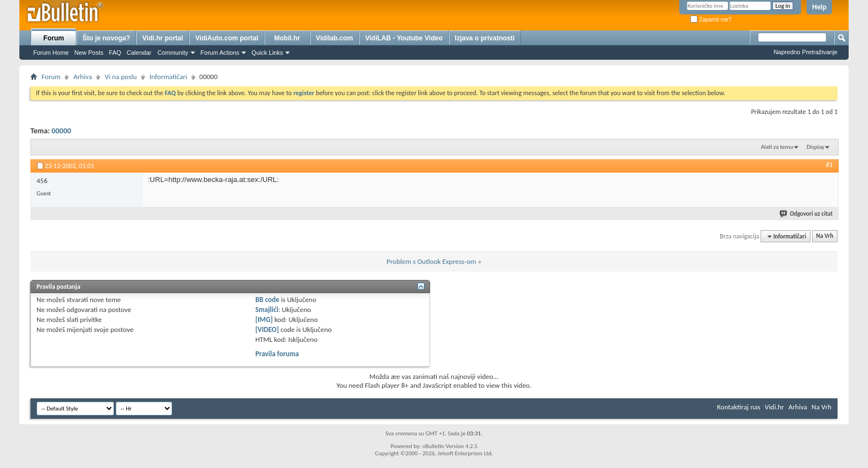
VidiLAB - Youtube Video (404, 38)
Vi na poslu (121, 77)
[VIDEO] (267, 329)
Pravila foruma (277, 354)
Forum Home (51, 53)
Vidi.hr (775, 407)
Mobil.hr (287, 38)
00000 (61, 131)
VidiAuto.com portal (227, 38)
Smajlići (267, 310)
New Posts (89, 53)
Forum (53, 38)
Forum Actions (220, 53)
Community (173, 53)
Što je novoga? (106, 38)
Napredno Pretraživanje (805, 52)
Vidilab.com (335, 38)
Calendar (139, 53)
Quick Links (267, 53)
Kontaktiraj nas (738, 407)
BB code (267, 300)
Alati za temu (777, 147)
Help (819, 7)
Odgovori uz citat (807, 214)
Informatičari (168, 77)
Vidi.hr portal (163, 38)
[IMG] (264, 319)
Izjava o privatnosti (485, 38)
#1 (829, 165)
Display (815, 147)
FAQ (115, 53)
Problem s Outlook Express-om (431, 261)
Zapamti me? (711, 20)
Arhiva (82, 77)
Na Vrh (825, 236)
